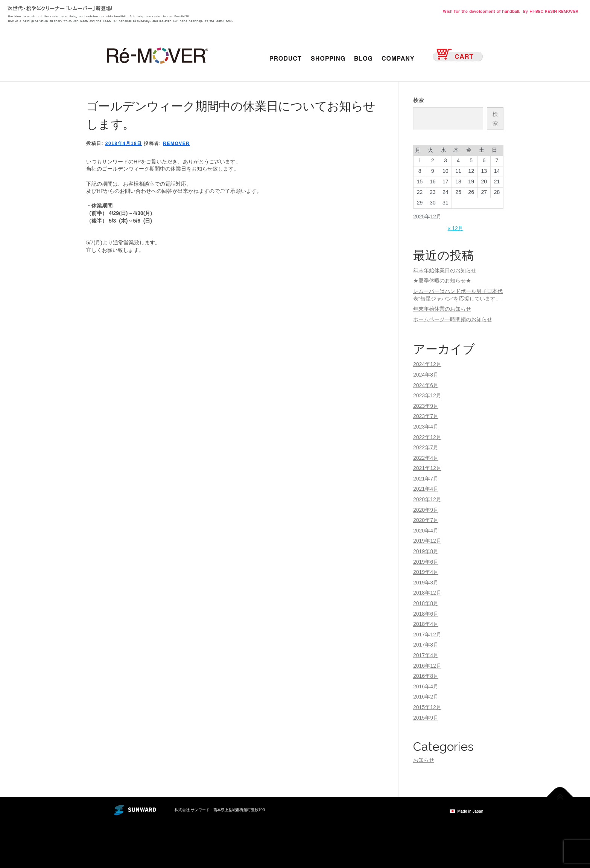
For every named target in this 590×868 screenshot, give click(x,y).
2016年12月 (427, 666)
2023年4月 (426, 427)
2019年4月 (426, 572)
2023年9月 (426, 406)
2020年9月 (426, 510)
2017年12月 (427, 635)
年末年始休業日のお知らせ (445, 270)
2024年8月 (426, 375)
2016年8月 (426, 676)
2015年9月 (426, 718)
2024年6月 (426, 385)
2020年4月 (426, 531)
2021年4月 (426, 489)
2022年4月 (426, 458)
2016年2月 (426, 697)
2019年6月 (426, 562)
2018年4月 (426, 624)
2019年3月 (426, 583)
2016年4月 (426, 686)
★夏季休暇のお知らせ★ (442, 281)
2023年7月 (426, 416)
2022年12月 (427, 437)
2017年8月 (426, 645)
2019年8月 (426, 551)
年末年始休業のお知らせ (442, 309)
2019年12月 (427, 541)
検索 (418, 100)
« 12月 (455, 228)
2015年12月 (427, 707)
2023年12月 (427, 395)
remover (176, 143)
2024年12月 (427, 364)
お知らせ (424, 760)
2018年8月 (426, 603)
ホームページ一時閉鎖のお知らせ (453, 319)
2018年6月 (426, 614)
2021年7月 (426, 479)
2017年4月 (426, 655)
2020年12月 (427, 499)
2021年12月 (427, 468)
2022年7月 (426, 447)
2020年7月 (426, 520)
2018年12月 (427, 593)
